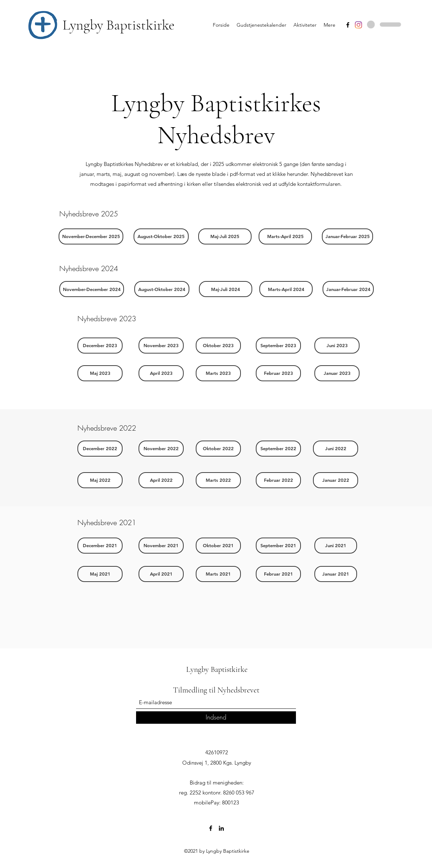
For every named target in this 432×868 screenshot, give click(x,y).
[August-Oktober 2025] (161, 236)
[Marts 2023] (218, 373)
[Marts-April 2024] (286, 289)
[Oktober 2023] (218, 346)
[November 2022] (161, 449)
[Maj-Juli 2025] (225, 236)
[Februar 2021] (278, 574)
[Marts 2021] (218, 574)
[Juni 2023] (337, 346)
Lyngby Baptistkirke (118, 25)
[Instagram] (358, 25)
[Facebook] (348, 25)
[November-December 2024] (92, 289)
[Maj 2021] (100, 574)
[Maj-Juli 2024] (226, 289)
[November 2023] (161, 346)
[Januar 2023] (337, 373)
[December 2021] (100, 546)
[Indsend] (216, 718)
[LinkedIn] (221, 828)
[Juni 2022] (336, 449)
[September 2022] (278, 449)
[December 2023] (100, 346)
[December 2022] (100, 449)
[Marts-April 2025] (285, 236)
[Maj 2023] (100, 373)
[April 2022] (161, 480)
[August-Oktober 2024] (162, 289)
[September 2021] (278, 546)
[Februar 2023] (278, 373)
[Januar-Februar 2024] (348, 289)
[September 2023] (278, 346)
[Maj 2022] (100, 480)
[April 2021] (161, 574)
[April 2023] (161, 373)
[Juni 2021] (336, 546)
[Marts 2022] (218, 480)
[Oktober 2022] (218, 449)
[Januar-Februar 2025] (347, 236)
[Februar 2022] (278, 480)
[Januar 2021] (336, 574)
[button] (91, 236)
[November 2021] (161, 546)
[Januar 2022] (336, 480)
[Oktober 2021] (218, 546)
